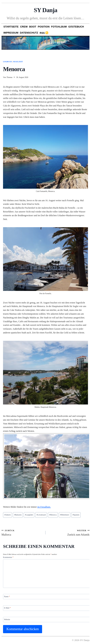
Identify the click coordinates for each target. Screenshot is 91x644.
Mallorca (22, 532)
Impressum (11, 33)
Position (44, 27)
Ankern (8, 515)
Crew (24, 27)
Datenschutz (29, 33)
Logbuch (7, 62)
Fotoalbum (59, 27)
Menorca (53, 515)
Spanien (76, 515)
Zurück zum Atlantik (69, 532)
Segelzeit (18, 62)
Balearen (18, 515)
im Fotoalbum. (44, 507)
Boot (33, 27)
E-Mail (7, 608)
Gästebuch (76, 27)
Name (7, 596)
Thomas (9, 77)
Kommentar (8, 557)
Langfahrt (29, 515)
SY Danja (45, 10)
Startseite (11, 27)
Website (7, 619)
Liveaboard (41, 515)
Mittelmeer (65, 515)
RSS (42, 33)
